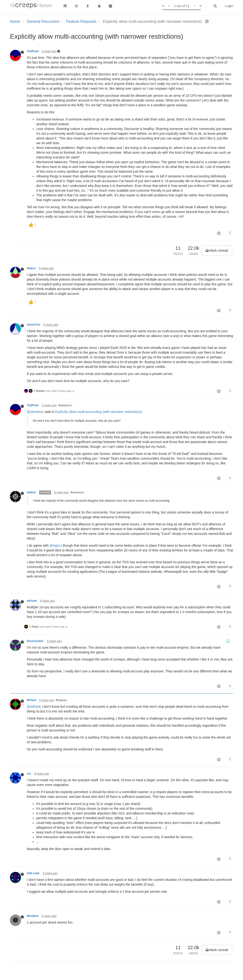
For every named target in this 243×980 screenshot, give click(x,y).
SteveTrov (34, 325)
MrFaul (31, 700)
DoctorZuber (35, 641)
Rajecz (31, 268)
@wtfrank (61, 700)
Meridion (33, 916)
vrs (29, 774)
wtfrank (32, 601)
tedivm (31, 492)
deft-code (33, 873)
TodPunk (33, 51)
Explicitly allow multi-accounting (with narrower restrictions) (98, 412)
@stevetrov (35, 412)
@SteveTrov (65, 405)
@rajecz (56, 545)
